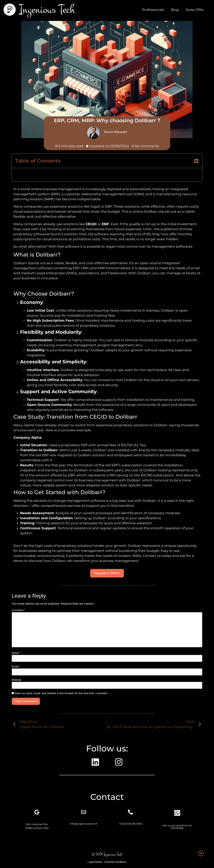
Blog (175, 10)
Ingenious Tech (47, 10)
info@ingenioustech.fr (84, 824)
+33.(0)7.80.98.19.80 (130, 824)
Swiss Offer (195, 10)
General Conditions (115, 862)
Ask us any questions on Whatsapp (177, 827)
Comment (18, 610)
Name (16, 653)
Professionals (153, 10)
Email (16, 667)
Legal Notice (95, 862)
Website (17, 680)
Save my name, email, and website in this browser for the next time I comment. (61, 693)
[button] (196, 161)
